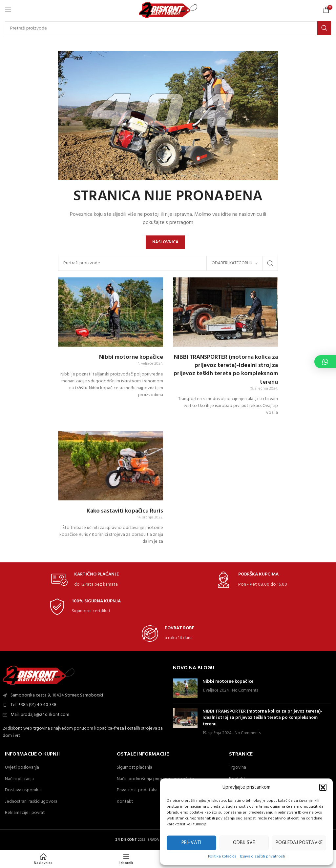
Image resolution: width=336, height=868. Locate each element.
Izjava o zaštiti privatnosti (262, 857)
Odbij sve (244, 843)
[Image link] (39, 675)
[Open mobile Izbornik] (8, 10)
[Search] (168, 28)
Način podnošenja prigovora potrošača (156, 779)
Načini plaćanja (19, 779)
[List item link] (84, 705)
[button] (323, 787)
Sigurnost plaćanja (135, 768)
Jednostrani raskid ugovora (31, 802)
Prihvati (191, 843)
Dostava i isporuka (23, 790)
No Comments (245, 691)
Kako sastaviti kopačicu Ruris (125, 511)
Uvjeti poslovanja (22, 768)
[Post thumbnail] (185, 688)
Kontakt (125, 802)
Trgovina (238, 768)
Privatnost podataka (137, 790)
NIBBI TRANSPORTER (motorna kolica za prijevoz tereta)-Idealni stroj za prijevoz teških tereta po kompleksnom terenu (226, 370)
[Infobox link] (85, 580)
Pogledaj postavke (299, 843)
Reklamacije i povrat (25, 813)
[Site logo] (168, 10)
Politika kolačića (222, 857)
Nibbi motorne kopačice (131, 357)
